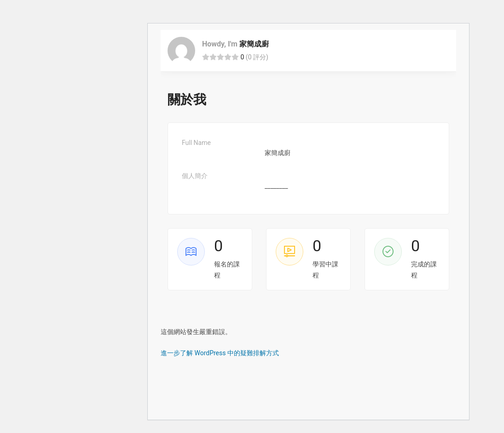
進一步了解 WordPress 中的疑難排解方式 (220, 353)
